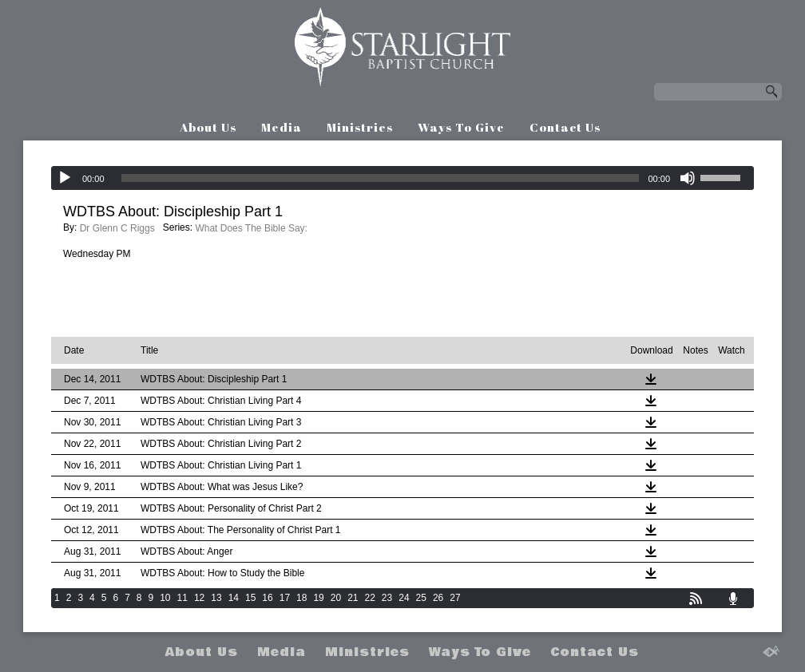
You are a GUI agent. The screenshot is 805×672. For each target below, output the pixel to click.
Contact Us (565, 127)
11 (182, 598)
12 (199, 598)
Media (282, 127)
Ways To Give (461, 127)
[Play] (65, 178)
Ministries (360, 127)
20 (336, 598)
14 (234, 598)
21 (353, 598)
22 (370, 598)
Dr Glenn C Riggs (117, 228)
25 (421, 598)
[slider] (381, 178)
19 (318, 598)
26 (438, 598)
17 (285, 598)
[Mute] (688, 178)
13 (216, 598)
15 (250, 598)
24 (404, 598)
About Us (208, 127)
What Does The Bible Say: (251, 228)
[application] (402, 178)
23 (387, 598)
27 (455, 598)
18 (301, 598)
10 (165, 598)
